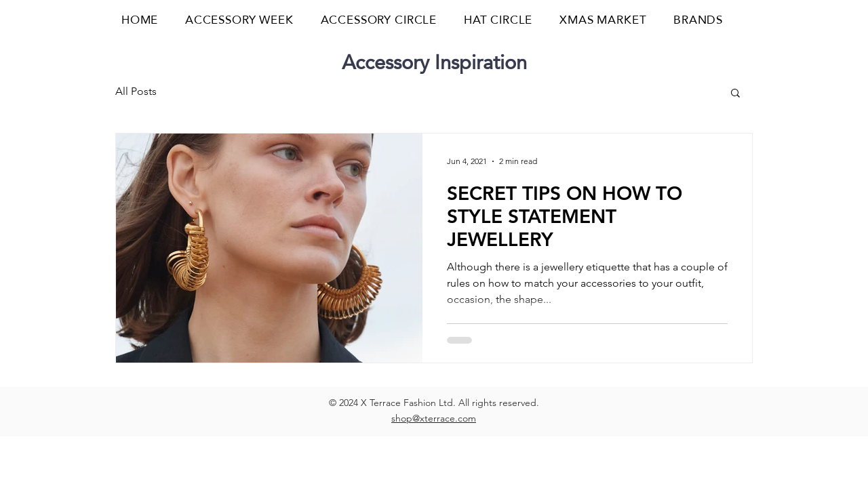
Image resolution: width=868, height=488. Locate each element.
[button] (749, 20)
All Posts (136, 91)
